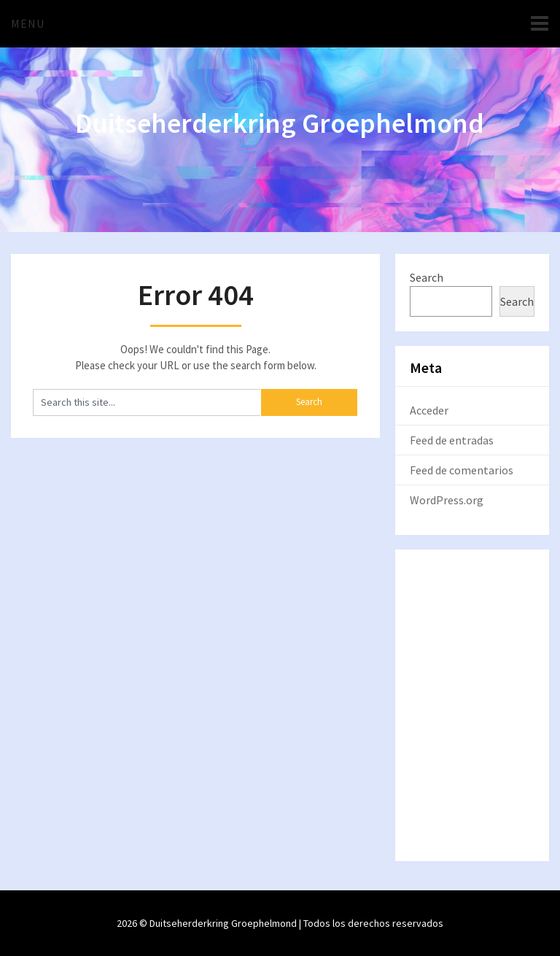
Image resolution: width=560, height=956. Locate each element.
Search (427, 277)
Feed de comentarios (462, 470)
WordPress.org (447, 500)
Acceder (429, 410)
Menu (28, 23)
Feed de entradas (452, 440)
